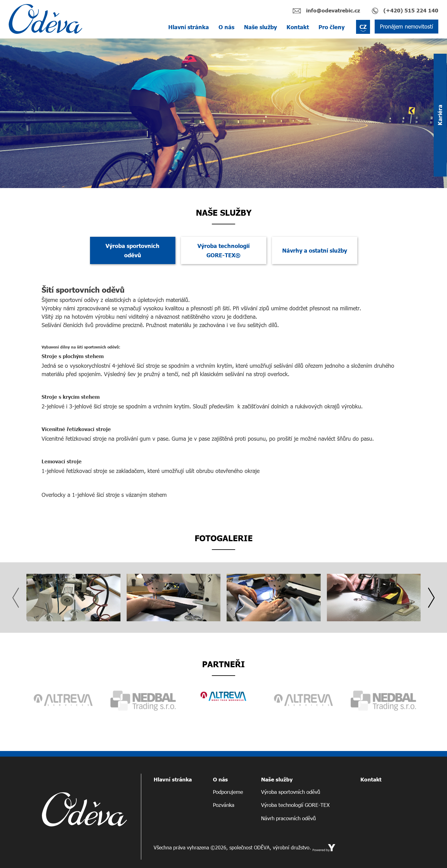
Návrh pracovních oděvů (288, 818)
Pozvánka (224, 805)
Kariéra (440, 115)
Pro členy (332, 27)
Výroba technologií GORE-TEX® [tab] (223, 250)
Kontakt (298, 27)
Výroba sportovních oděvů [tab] (133, 250)
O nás (226, 27)
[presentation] (16, 598)
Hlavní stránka (189, 27)
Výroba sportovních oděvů (291, 792)
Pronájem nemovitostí (406, 26)
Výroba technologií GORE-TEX (295, 805)
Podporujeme (228, 792)
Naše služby (260, 27)
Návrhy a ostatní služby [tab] (315, 250)
